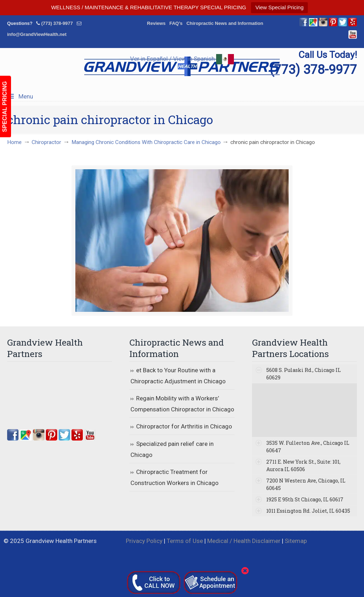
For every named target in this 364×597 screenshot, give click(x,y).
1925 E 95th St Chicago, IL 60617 (305, 499)
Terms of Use (185, 541)
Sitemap (296, 541)
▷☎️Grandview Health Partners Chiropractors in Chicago (182, 66)
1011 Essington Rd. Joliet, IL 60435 (308, 511)
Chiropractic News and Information (225, 23)
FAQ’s (176, 23)
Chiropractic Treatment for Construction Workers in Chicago (175, 477)
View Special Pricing (279, 7)
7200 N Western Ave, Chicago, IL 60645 (306, 484)
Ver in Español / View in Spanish (182, 59)
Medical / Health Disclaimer (244, 541)
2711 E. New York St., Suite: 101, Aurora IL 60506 (303, 465)
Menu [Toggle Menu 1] (20, 96)
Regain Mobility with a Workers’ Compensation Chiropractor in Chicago (182, 404)
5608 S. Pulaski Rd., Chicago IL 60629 (304, 374)
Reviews (156, 23)
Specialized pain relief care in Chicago (172, 449)
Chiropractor (46, 142)
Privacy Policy (144, 541)
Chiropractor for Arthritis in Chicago (184, 426)
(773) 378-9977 (57, 23)
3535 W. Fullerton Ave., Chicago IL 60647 (308, 447)
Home (14, 142)
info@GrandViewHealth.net (37, 34)
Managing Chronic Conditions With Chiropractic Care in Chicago (146, 142)
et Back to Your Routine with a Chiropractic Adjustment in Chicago (178, 376)
